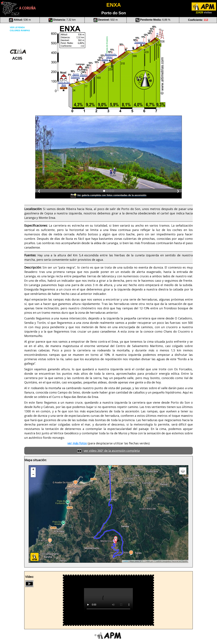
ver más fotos (77, 443)
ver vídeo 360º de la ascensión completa (112, 451)
